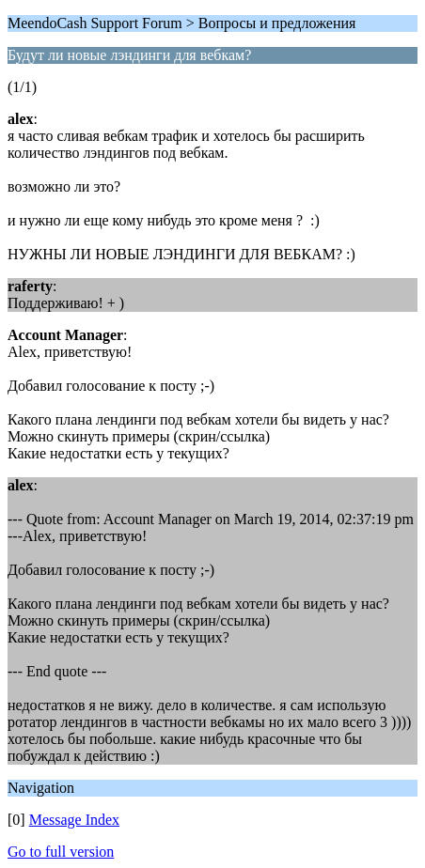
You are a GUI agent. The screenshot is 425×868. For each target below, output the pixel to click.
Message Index (74, 820)
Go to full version (61, 852)
